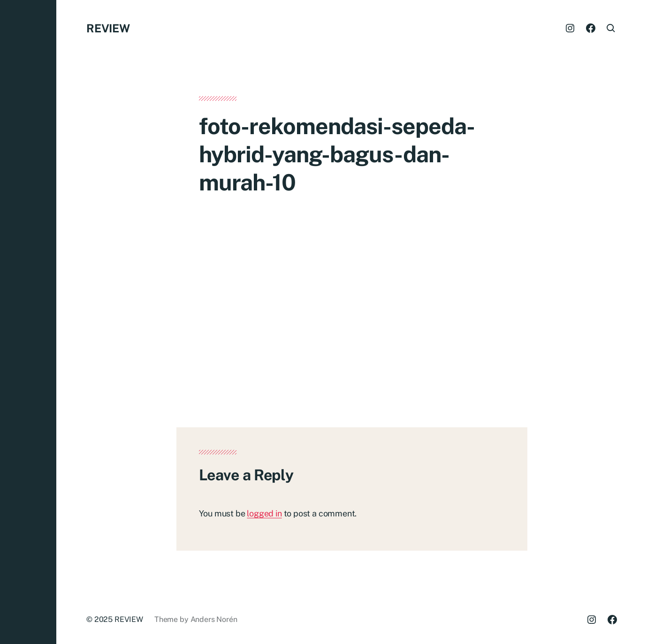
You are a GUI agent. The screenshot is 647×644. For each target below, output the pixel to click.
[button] (28, 322)
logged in (264, 513)
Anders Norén (214, 619)
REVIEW (108, 28)
